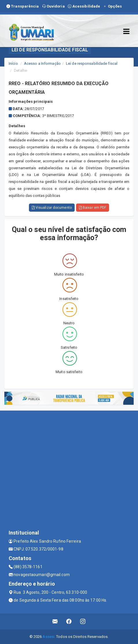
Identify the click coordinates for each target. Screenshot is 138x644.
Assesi (48, 637)
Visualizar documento (52, 208)
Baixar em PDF (93, 208)
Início (13, 63)
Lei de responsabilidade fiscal (92, 63)
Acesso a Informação (42, 63)
